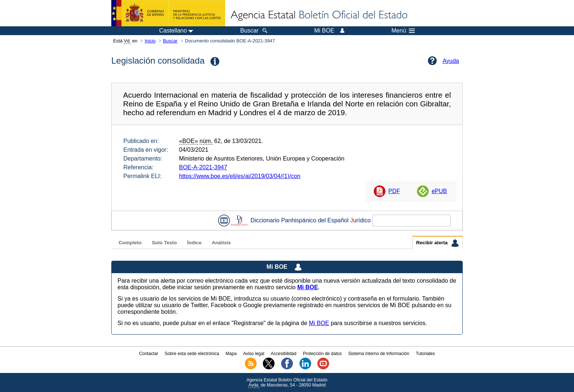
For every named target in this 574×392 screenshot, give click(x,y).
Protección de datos (322, 354)
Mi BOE (319, 323)
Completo (130, 243)
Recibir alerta (437, 243)
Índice (194, 243)
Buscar (170, 41)
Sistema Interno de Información (379, 354)
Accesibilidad (284, 354)
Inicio (150, 41)
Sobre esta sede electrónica (192, 354)
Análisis (221, 243)
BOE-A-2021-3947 (203, 167)
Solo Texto (164, 243)
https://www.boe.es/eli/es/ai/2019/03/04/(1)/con (240, 176)
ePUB (439, 191)
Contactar (149, 354)
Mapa (231, 354)
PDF (394, 191)
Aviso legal (254, 354)
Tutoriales (425, 354)
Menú (403, 31)
